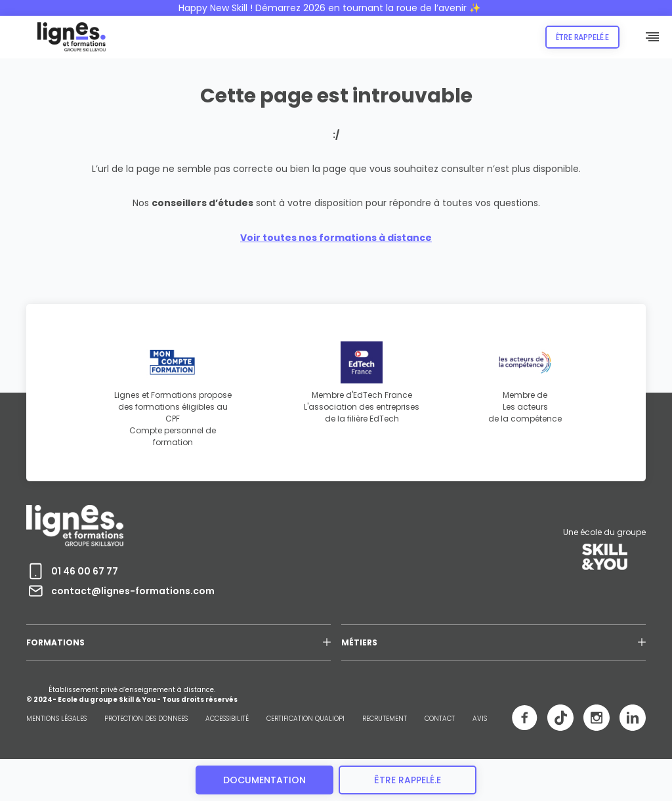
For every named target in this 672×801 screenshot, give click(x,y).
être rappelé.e (408, 780)
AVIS (480, 719)
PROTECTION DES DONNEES (146, 719)
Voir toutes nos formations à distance (336, 238)
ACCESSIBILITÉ (227, 719)
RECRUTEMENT (385, 719)
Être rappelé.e (582, 37)
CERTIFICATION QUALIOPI (305, 719)
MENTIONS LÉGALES (56, 719)
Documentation (264, 780)
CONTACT (440, 719)
